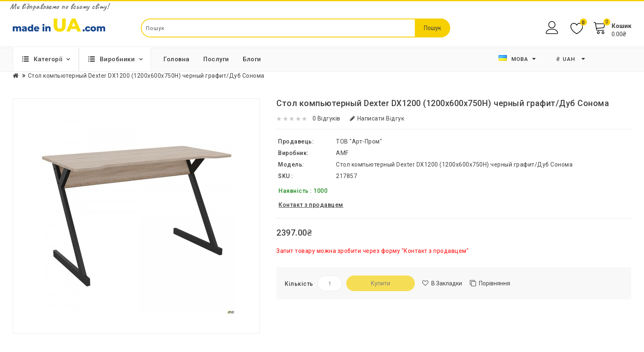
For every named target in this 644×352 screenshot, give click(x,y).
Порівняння (494, 283)
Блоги (252, 59)
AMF (342, 153)
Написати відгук (377, 118)
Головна (177, 59)
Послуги (216, 59)
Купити (381, 283)
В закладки (447, 283)
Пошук (432, 28)
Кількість (299, 284)
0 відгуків (327, 118)
